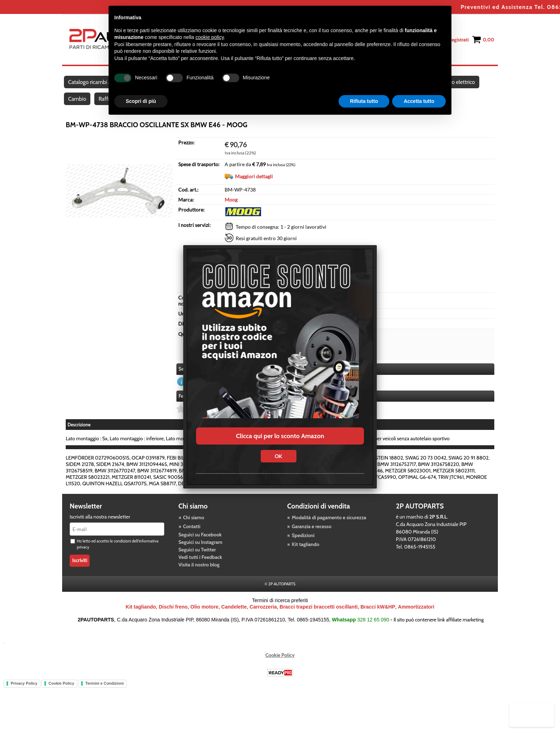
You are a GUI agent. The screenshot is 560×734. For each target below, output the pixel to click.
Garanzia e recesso (312, 537)
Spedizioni (303, 546)
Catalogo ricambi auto (94, 85)
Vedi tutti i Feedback (200, 568)
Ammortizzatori (416, 618)
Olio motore (204, 618)
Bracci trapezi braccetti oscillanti (319, 618)
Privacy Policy (24, 694)
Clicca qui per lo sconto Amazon (280, 436)
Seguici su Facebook (200, 545)
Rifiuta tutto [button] (364, 101)
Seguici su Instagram (201, 553)
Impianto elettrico (461, 85)
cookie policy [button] (209, 37)
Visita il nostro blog (199, 575)
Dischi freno (173, 618)
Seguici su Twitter (197, 560)
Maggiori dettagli (254, 188)
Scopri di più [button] (141, 101)
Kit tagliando (306, 555)
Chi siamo (194, 528)
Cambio (78, 108)
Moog (231, 211)
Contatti (192, 537)
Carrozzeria (263, 618)
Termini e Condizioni (104, 694)
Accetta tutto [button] (419, 101)
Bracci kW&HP (378, 618)
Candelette (234, 618)
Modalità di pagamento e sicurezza (329, 528)
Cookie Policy (280, 666)
